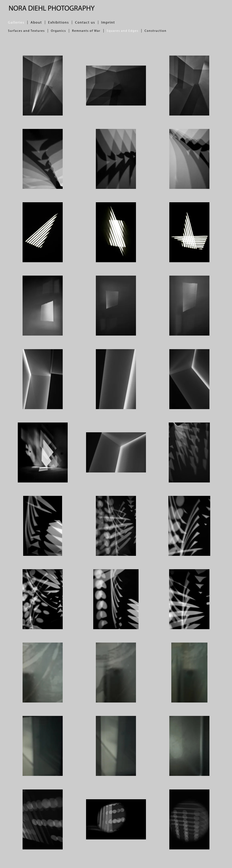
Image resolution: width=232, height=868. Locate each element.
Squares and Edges (122, 31)
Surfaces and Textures (26, 31)
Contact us (85, 22)
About (36, 22)
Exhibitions (58, 22)
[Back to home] (51, 8)
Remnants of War (86, 31)
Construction (156, 31)
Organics (58, 31)
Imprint (108, 22)
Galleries (16, 22)
